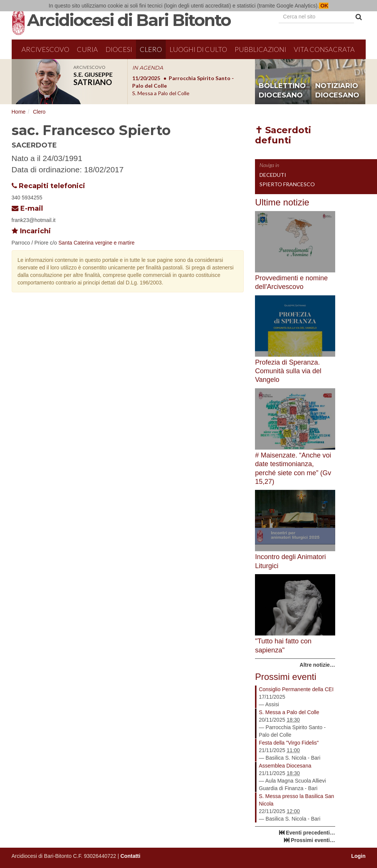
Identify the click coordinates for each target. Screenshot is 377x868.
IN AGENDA (148, 68)
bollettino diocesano (282, 91)
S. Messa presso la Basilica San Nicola (296, 800)
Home (19, 112)
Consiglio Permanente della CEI (296, 689)
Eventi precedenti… (311, 833)
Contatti (130, 856)
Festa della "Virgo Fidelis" (289, 743)
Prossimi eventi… (313, 840)
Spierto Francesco (287, 184)
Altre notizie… (317, 665)
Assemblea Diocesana (285, 766)
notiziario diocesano (337, 91)
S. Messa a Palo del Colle (289, 712)
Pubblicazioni (260, 49)
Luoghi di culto (198, 49)
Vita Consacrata (324, 49)
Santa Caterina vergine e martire (96, 243)
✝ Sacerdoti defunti (283, 135)
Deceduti (273, 175)
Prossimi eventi (286, 677)
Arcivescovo (45, 49)
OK (324, 6)
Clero (151, 49)
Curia (87, 49)
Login (358, 856)
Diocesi (119, 49)
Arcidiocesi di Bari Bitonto (129, 20)
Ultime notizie (282, 202)
